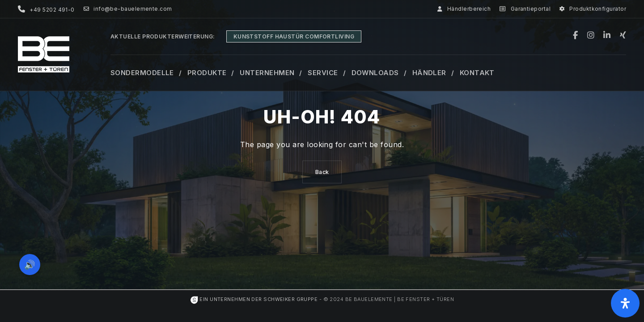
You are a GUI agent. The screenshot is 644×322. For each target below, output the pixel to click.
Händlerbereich (464, 9)
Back (322, 172)
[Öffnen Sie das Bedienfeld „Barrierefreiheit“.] (625, 303)
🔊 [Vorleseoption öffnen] (30, 264)
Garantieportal (525, 9)
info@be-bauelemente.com (128, 9)
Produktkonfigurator (593, 9)
